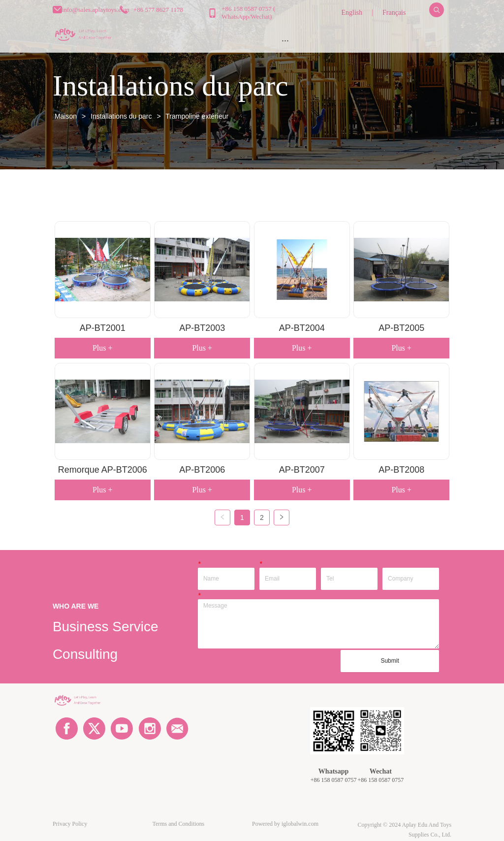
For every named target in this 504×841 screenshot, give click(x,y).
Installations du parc (121, 116)
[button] (285, 41)
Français (394, 13)
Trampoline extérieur (196, 116)
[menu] (285, 40)
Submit (390, 661)
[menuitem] (285, 40)
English (352, 13)
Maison (66, 116)
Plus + (103, 348)
